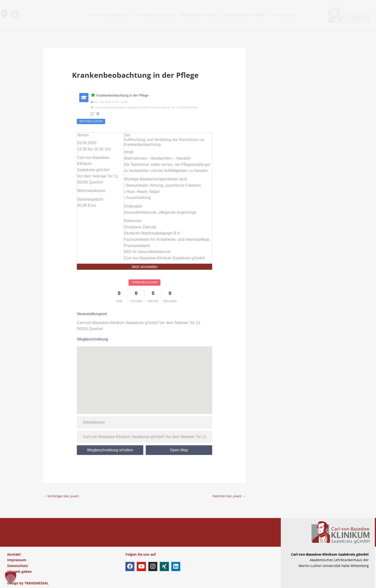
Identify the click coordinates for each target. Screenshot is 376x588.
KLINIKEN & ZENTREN (156, 15)
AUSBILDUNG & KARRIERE (247, 15)
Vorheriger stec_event (63, 496)
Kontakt (14, 554)
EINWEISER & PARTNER (200, 15)
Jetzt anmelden (145, 267)
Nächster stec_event (227, 496)
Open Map (179, 450)
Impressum (17, 560)
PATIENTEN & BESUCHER (111, 15)
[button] (11, 577)
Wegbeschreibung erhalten (110, 450)
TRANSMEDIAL (36, 583)
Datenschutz (18, 566)
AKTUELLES (285, 15)
